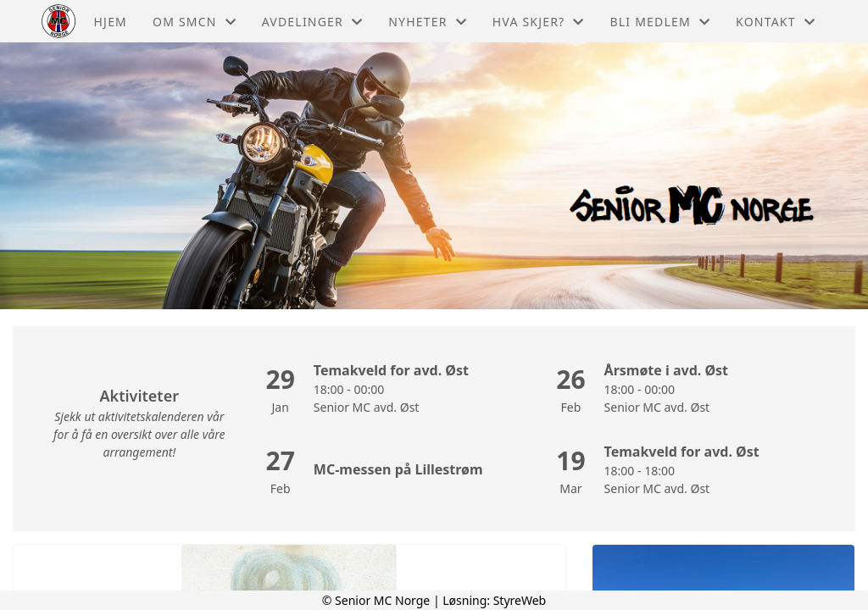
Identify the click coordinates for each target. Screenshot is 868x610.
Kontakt (776, 22)
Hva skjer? (539, 22)
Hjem (111, 22)
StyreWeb (520, 600)
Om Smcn (195, 22)
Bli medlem (661, 22)
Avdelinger (312, 22)
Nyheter (428, 22)
